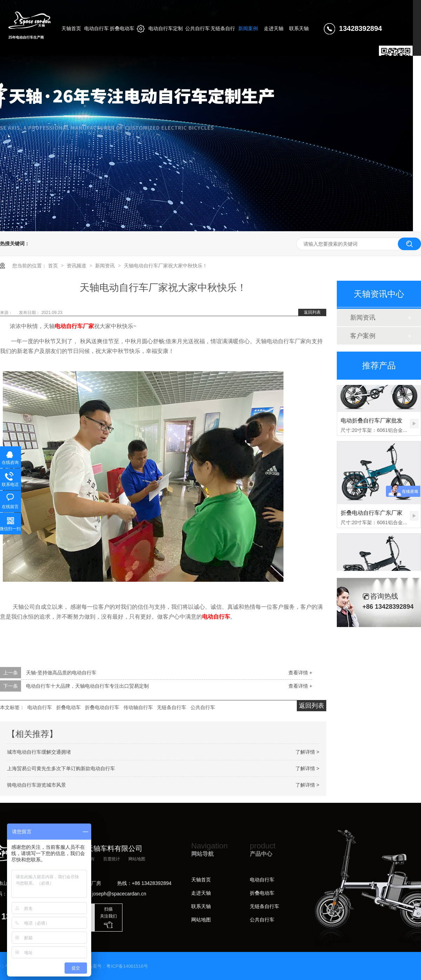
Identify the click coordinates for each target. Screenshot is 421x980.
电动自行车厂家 (74, 326)
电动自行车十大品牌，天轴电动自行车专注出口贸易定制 (87, 686)
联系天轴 (201, 906)
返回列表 (312, 312)
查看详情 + (300, 673)
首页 (54, 266)
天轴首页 (201, 880)
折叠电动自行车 (102, 707)
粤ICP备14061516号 (127, 966)
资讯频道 (77, 266)
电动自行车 (216, 617)
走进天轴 (201, 893)
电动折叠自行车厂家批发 (372, 422)
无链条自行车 (172, 707)
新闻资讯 (106, 266)
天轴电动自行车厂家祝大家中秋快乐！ (166, 266)
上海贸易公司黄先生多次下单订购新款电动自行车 (61, 768)
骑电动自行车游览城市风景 (36, 785)
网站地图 (137, 859)
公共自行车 (203, 707)
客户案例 (363, 336)
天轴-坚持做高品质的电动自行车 (61, 673)
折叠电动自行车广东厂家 (372, 514)
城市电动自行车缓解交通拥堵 (39, 752)
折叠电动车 (68, 707)
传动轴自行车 (138, 707)
